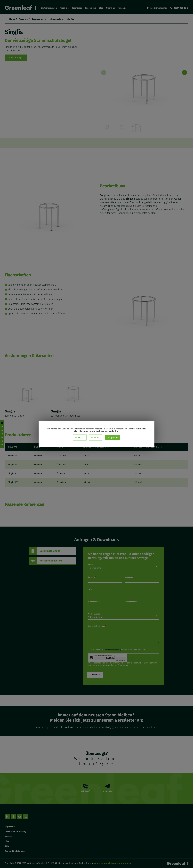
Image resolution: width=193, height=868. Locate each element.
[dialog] (97, 434)
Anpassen (80, 438)
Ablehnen (96, 438)
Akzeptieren (112, 438)
